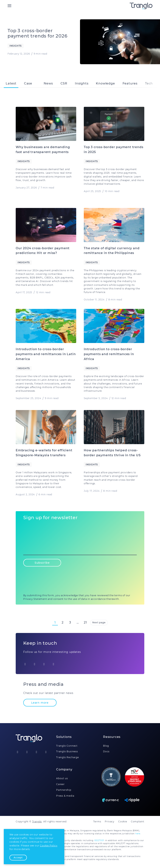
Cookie (123, 822)
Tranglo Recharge (68, 757)
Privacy (110, 822)
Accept (18, 857)
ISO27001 (99, 840)
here (138, 834)
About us (62, 778)
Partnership (64, 790)
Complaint (138, 822)
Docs (106, 751)
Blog (106, 746)
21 (85, 622)
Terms (97, 822)
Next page (99, 622)
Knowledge (105, 83)
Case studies (30, 84)
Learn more (40, 703)
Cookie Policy (49, 846)
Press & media (65, 796)
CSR (64, 83)
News (48, 83)
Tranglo (37, 822)
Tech (149, 83)
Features (130, 83)
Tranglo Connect (67, 746)
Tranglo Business (67, 751)
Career (60, 784)
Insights (82, 83)
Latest (11, 83)
